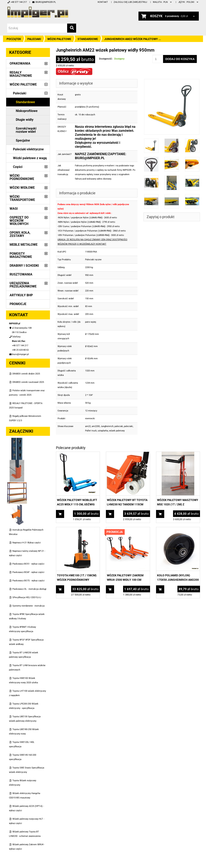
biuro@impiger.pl (44, 2)
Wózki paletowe (59, 39)
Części (18, 167)
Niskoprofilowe (27, 111)
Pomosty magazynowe (21, 255)
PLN (163, 2)
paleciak (119, 426)
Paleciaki (34, 39)
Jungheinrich (107, 426)
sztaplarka (103, 431)
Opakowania (20, 63)
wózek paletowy (117, 431)
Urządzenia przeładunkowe (23, 285)
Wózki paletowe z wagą (30, 158)
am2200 (96, 426)
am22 (88, 426)
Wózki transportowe (22, 198)
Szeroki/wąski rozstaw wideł (26, 130)
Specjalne (23, 140)
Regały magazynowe (21, 74)
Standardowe (88, 39)
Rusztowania (21, 274)
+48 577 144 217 (17, 2)
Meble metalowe (24, 245)
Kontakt (103, 2)
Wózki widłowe (22, 188)
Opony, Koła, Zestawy (20, 234)
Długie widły (25, 120)
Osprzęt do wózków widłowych (19, 221)
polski (189, 2)
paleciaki (128, 426)
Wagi (14, 209)
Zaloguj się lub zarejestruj (130, 2)
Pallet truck (91, 431)
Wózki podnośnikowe (22, 177)
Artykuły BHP (21, 295)
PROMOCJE (18, 304)
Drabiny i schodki (24, 266)
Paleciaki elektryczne (28, 149)
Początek (14, 39)
